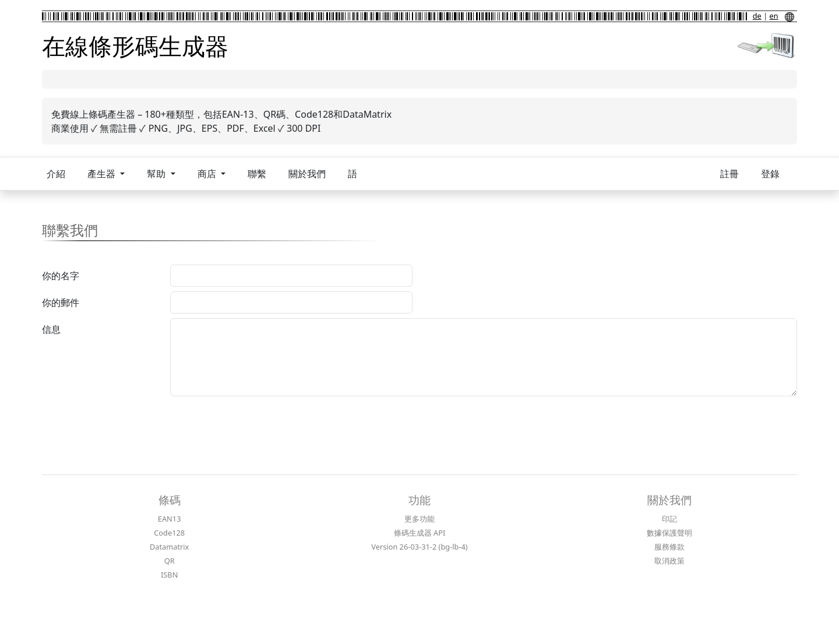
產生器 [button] (103, 174)
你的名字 (61, 276)
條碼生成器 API (420, 533)
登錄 (770, 174)
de (757, 16)
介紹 (56, 174)
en (774, 16)
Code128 (169, 533)
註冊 (729, 174)
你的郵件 (61, 302)
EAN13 (170, 519)
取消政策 (669, 561)
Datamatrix (169, 547)
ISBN (169, 575)
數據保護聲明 (669, 533)
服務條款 (669, 547)
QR (170, 561)
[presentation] (259, 424)
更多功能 (419, 519)
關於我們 (307, 174)
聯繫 (257, 174)
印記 (669, 519)
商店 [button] (208, 174)
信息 (51, 329)
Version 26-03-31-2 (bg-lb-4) (419, 547)
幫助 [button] (157, 174)
